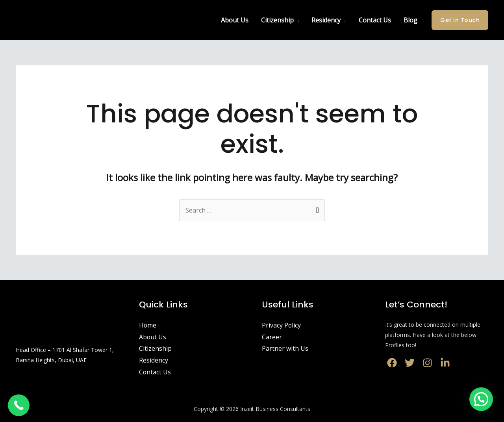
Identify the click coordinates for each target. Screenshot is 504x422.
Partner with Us (285, 348)
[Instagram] (427, 363)
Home (148, 325)
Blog (410, 20)
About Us (235, 20)
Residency (326, 20)
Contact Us (375, 20)
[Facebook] (392, 363)
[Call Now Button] (19, 405)
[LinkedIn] (445, 363)
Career (272, 337)
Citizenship (277, 20)
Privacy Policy (282, 325)
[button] (481, 399)
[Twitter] (410, 363)
